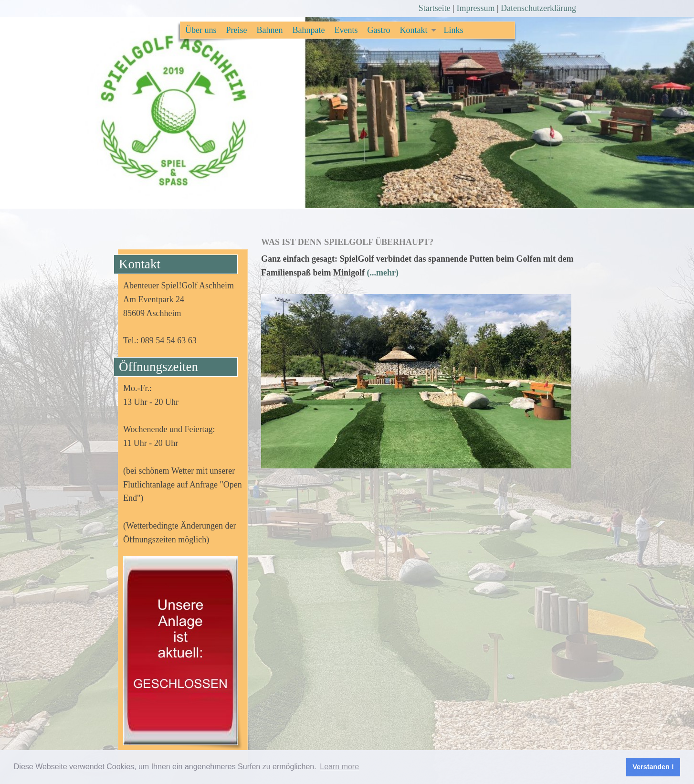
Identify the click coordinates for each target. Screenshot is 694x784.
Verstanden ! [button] (653, 767)
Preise (237, 30)
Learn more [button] (339, 767)
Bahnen (270, 30)
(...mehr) (383, 273)
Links (453, 30)
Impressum (475, 8)
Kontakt (413, 30)
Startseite (435, 8)
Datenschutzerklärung (538, 8)
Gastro (379, 30)
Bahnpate (308, 30)
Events (346, 30)
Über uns (201, 30)
